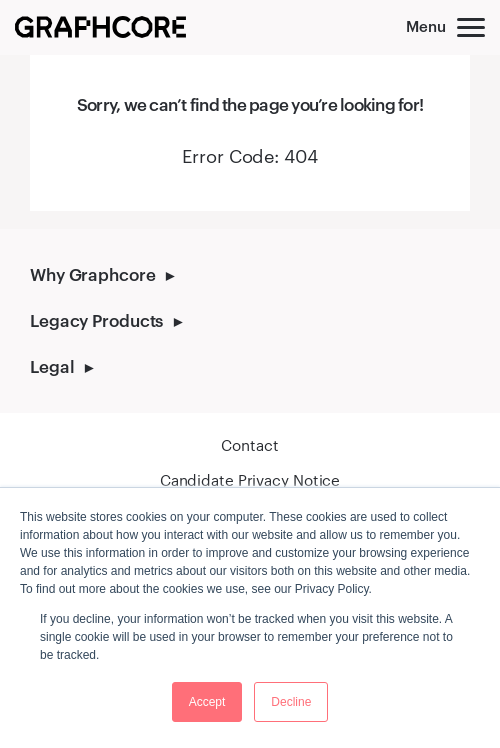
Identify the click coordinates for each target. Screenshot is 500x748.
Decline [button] (291, 702)
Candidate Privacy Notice (250, 480)
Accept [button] (207, 702)
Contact (249, 445)
